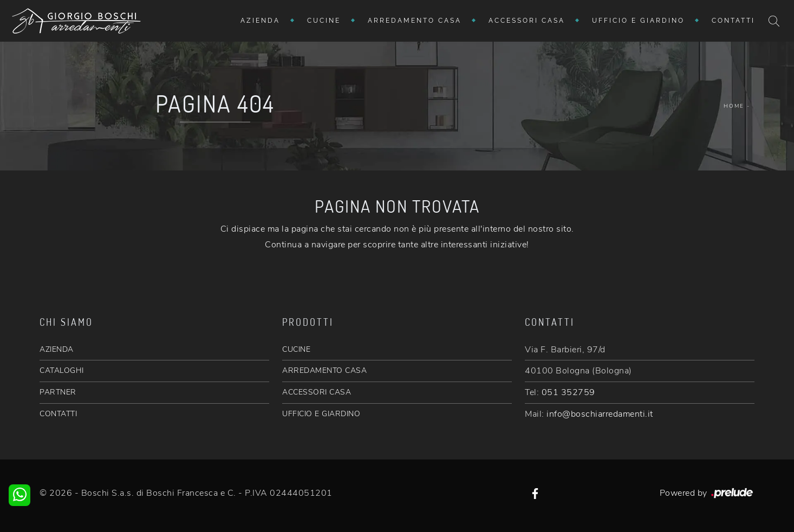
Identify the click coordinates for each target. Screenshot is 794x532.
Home (734, 106)
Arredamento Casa (415, 21)
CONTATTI (58, 414)
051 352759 (568, 392)
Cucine (324, 21)
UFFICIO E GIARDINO (321, 414)
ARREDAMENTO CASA (324, 370)
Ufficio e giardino (638, 21)
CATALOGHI (62, 370)
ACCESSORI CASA (317, 392)
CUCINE (296, 349)
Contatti (733, 21)
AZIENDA (57, 349)
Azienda (260, 21)
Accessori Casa (527, 21)
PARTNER (58, 392)
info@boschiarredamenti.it (600, 414)
